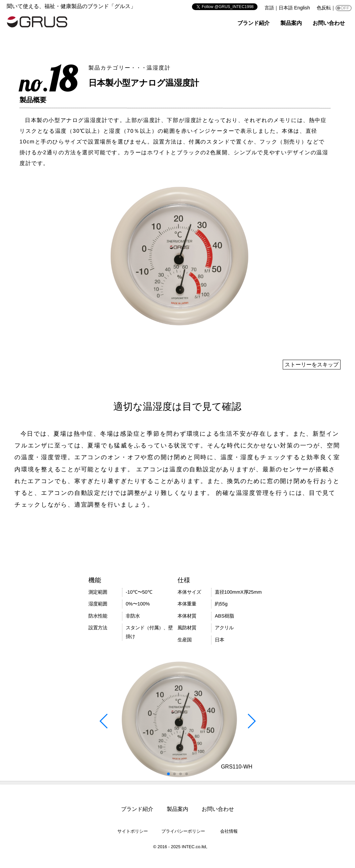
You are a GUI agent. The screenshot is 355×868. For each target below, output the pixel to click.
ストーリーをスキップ (312, 365)
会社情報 (229, 831)
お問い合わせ (329, 23)
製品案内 (291, 23)
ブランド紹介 (253, 23)
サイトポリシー (133, 831)
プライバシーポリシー (183, 831)
